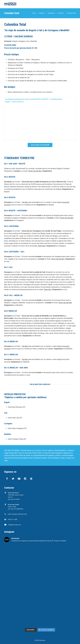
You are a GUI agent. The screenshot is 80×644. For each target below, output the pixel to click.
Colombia (61, 13)
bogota (58, 99)
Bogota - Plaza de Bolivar (14, 102)
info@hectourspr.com (14, 525)
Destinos (42, 13)
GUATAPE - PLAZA (48, 99)
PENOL (39, 99)
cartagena (11, 99)
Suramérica (51, 13)
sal (61, 99)
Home (34, 13)
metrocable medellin (29, 99)
